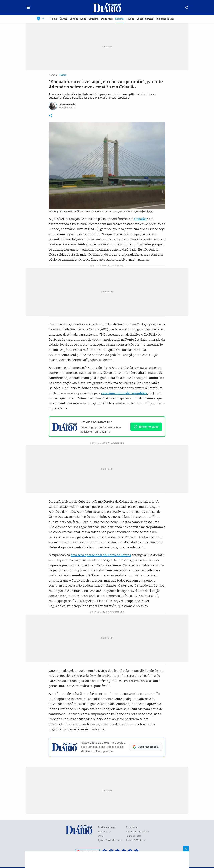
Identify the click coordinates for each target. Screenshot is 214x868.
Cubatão (140, 219)
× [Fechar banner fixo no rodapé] (186, 848)
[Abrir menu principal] (28, 8)
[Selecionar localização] (41, 19)
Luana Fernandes (67, 104)
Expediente (132, 827)
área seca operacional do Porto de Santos (101, 555)
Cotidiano (94, 19)
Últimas (63, 19)
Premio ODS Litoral (136, 840)
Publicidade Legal (165, 19)
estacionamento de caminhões (124, 393)
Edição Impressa (145, 19)
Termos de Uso (134, 836)
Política (63, 75)
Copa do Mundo (78, 19)
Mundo (130, 19)
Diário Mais (107, 19)
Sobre (101, 836)
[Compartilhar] (186, 8)
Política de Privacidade (137, 832)
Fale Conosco (104, 832)
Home (54, 19)
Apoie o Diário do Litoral (110, 840)
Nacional (120, 19)
